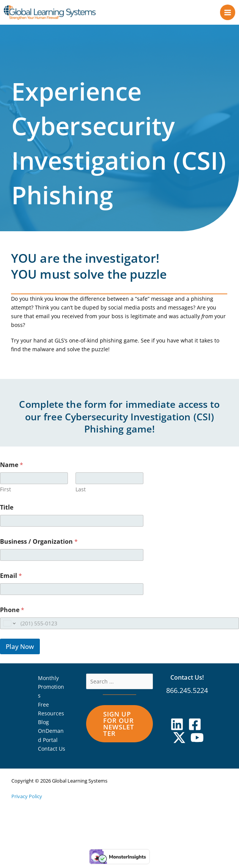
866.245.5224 (187, 694)
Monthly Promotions (51, 691)
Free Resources (51, 713)
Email (11, 580)
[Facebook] (195, 728)
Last (81, 493)
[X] (179, 741)
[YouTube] (197, 741)
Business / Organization (39, 545)
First (6, 493)
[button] (120, 728)
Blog (43, 726)
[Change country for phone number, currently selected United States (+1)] (9, 627)
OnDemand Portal (51, 739)
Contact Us (52, 752)
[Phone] (119, 627)
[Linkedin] (177, 728)
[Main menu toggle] (228, 14)
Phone (12, 614)
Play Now (20, 650)
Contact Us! (187, 681)
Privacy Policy (27, 800)
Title (7, 511)
